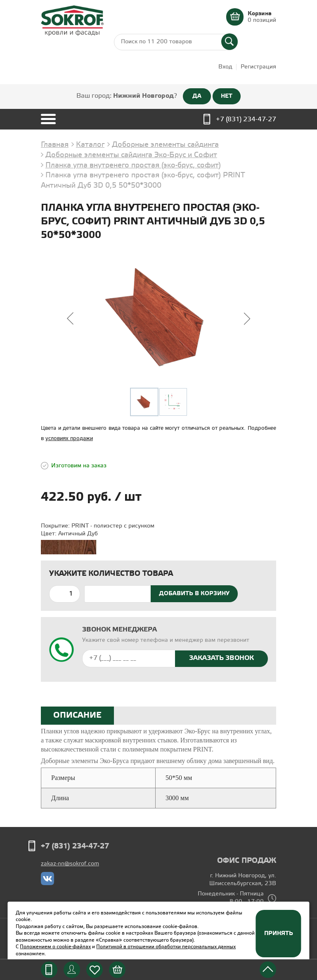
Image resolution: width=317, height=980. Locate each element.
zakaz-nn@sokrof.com (70, 864)
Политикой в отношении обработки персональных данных (166, 947)
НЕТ (227, 96)
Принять (279, 933)
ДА (197, 96)
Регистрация (258, 67)
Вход (225, 67)
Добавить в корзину (194, 594)
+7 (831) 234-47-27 (246, 119)
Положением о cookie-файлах (55, 947)
